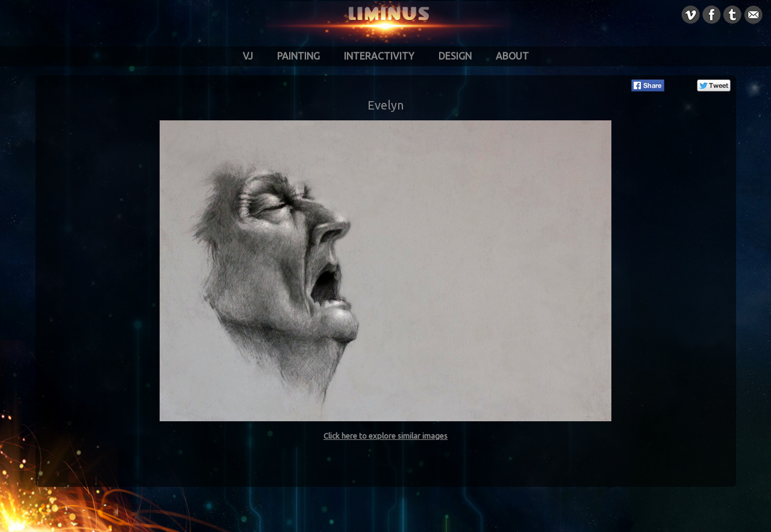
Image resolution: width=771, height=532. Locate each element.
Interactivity (379, 56)
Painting (298, 56)
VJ (248, 56)
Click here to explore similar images (385, 436)
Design (455, 56)
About (512, 56)
